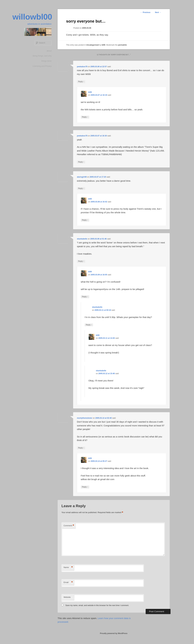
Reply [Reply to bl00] (85, 117)
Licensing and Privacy (42, 66)
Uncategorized (93, 45)
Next (158, 12)
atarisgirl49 (82, 177)
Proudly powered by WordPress (114, 633)
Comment (69, 526)
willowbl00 (32, 17)
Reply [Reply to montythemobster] (81, 448)
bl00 (104, 45)
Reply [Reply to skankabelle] (81, 261)
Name (68, 567)
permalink (122, 45)
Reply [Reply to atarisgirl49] (81, 189)
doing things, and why (42, 56)
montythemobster (84, 418)
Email (68, 582)
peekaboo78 (82, 67)
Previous (145, 12)
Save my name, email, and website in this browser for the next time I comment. (97, 605)
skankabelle (82, 239)
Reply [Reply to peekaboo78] (81, 82)
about (49, 51)
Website (67, 597)
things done (46, 61)
